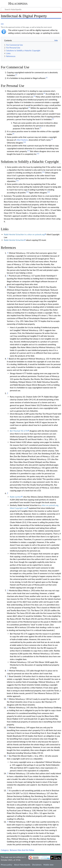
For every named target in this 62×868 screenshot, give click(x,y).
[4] (34, 96)
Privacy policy (6, 865)
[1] (16, 75)
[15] (27, 192)
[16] (49, 192)
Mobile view (48, 865)
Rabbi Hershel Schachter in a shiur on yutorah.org (24, 234)
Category (5, 850)
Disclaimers (37, 865)
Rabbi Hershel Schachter (14, 240)
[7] (40, 128)
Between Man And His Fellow (22, 850)
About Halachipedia (22, 865)
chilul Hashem (22, 140)
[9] (52, 139)
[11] (28, 151)
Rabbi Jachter (15, 497)
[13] (43, 172)
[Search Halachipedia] (31, 9)
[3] (44, 93)
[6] (53, 119)
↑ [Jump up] (7, 253)
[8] (13, 134)
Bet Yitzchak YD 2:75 (19, 431)
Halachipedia (18, 3)
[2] (47, 78)
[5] (29, 107)
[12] (38, 154)
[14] (17, 181)
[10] (25, 142)
